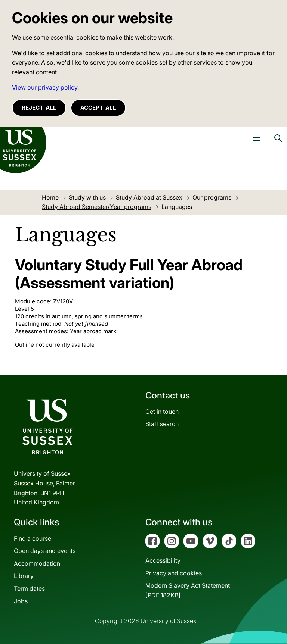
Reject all (39, 108)
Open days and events (45, 551)
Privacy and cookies (174, 573)
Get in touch (162, 412)
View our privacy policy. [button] (45, 87)
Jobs (21, 601)
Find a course (33, 538)
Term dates (29, 588)
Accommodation (37, 563)
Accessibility (163, 560)
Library (24, 576)
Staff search (162, 424)
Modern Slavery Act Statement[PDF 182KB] (188, 590)
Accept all (98, 108)
